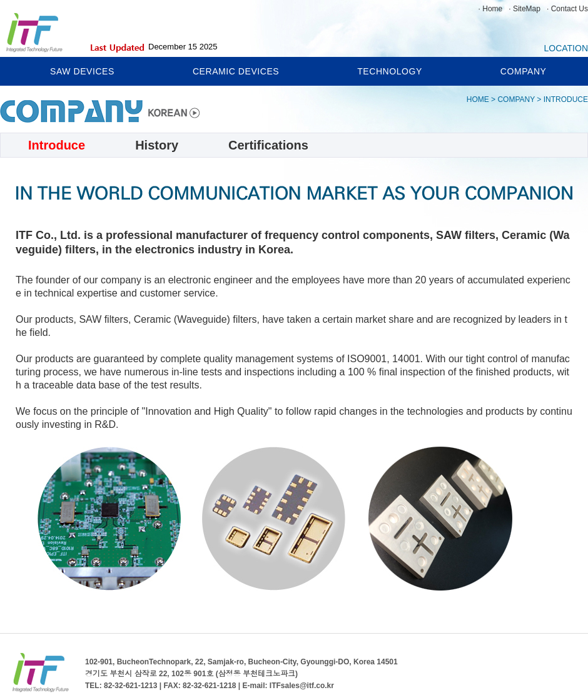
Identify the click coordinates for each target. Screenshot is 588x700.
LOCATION (566, 47)
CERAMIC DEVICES (236, 71)
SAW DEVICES (82, 71)
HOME (478, 99)
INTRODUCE (566, 99)
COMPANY (524, 71)
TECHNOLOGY (390, 71)
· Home (491, 9)
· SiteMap (525, 9)
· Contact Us (567, 9)
